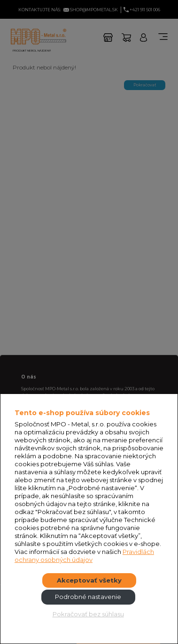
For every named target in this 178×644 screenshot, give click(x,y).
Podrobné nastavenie (88, 597)
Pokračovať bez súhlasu (88, 614)
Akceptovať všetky (89, 580)
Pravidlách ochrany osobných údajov (84, 556)
